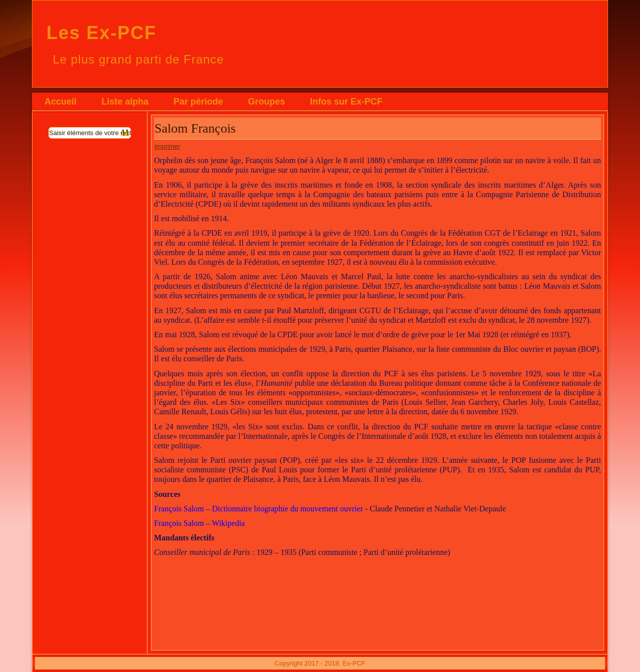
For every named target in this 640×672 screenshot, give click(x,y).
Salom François (195, 128)
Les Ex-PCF (101, 33)
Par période (198, 102)
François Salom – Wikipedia (199, 523)
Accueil (60, 102)
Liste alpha (125, 102)
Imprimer (167, 146)
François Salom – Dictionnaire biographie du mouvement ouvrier (258, 509)
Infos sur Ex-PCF (346, 102)
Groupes (266, 102)
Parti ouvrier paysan (244, 460)
